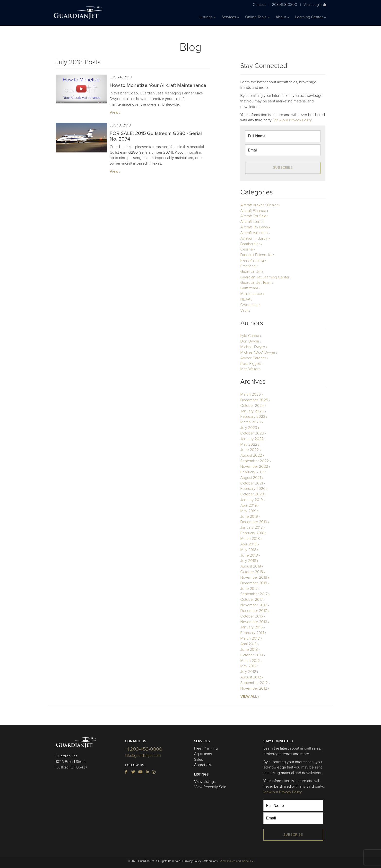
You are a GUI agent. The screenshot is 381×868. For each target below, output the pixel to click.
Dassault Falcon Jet (256, 255)
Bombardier (250, 244)
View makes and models (237, 861)
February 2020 (253, 489)
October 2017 (251, 600)
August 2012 (251, 677)
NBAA (245, 299)
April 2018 (248, 544)
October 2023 (252, 433)
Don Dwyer (250, 341)
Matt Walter (249, 369)
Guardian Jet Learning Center (265, 277)
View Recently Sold (210, 787)
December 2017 (254, 611)
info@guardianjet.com (143, 756)
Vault (244, 310)
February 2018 (252, 533)
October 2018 (252, 572)
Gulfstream (249, 288)
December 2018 (254, 583)
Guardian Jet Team (256, 283)
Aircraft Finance (253, 211)
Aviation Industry (254, 238)
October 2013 (252, 655)
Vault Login (315, 4)
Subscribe (283, 168)
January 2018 (251, 527)
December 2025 (254, 400)
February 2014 (252, 633)
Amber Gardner (253, 358)
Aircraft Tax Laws (254, 227)
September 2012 (254, 683)
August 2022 (251, 455)
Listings (208, 17)
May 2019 (248, 511)
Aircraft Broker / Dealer (259, 205)
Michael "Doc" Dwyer (258, 352)
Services (230, 17)
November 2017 (254, 605)
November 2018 (254, 577)
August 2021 (251, 478)
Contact (259, 4)
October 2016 (252, 616)
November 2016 (254, 622)
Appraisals (203, 765)
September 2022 (255, 461)
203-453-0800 (285, 4)
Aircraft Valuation (254, 233)
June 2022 (250, 450)
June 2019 (249, 517)
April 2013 (248, 644)
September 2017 (254, 594)
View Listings (205, 782)
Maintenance (251, 294)
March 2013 (250, 638)
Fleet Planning (252, 260)
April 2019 (248, 505)
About (282, 17)
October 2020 (252, 494)
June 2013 (249, 650)
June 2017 (249, 589)
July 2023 (249, 428)
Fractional (248, 266)
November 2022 (254, 467)
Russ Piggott (251, 364)
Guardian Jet (251, 272)
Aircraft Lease (251, 222)
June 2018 (249, 555)
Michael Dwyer (253, 347)
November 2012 (254, 688)
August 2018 (251, 566)
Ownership (249, 305)
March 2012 (250, 661)
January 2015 (251, 627)
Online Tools (257, 17)
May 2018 (248, 550)
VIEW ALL (249, 696)
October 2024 (252, 406)
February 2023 (253, 417)
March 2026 (251, 394)
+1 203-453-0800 (144, 749)
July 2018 (248, 561)
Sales (199, 759)
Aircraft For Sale (253, 216)
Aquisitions (203, 754)
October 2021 (252, 483)
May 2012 (248, 666)
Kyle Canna (250, 336)
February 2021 (252, 472)
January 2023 (252, 411)
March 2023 (251, 422)
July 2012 (248, 672)
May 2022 (249, 444)
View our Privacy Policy (293, 120)
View (114, 112)
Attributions (211, 861)
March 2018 (250, 539)
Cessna (247, 249)
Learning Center (311, 17)
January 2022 (252, 439)
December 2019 (254, 522)
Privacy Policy (192, 861)
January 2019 (251, 500)
